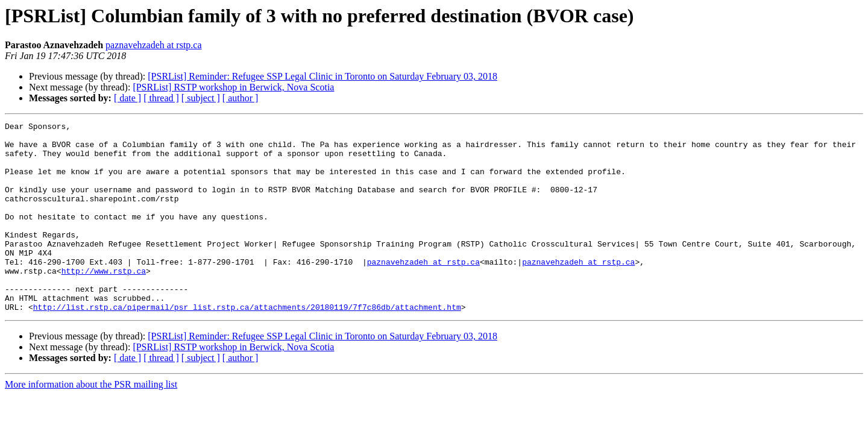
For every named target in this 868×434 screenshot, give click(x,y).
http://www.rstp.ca (104, 301)
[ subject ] (201, 98)
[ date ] (127, 98)
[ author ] (241, 98)
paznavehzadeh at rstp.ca (153, 45)
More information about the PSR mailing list (91, 422)
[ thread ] (161, 98)
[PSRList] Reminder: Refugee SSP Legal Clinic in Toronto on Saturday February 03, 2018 (322, 76)
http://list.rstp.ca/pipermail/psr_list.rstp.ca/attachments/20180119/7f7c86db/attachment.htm (247, 345)
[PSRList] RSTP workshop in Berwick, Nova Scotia (233, 87)
